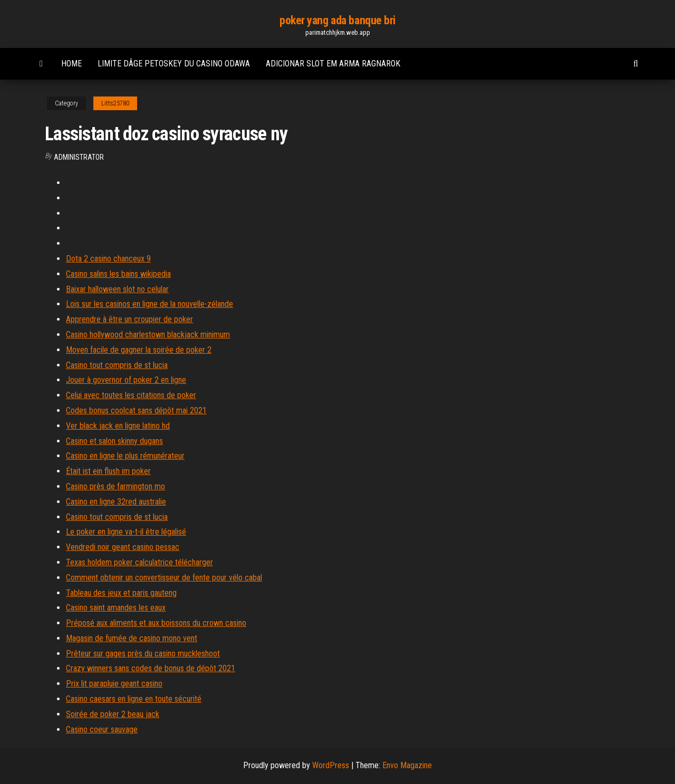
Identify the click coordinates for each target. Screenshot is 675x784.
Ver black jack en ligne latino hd (118, 426)
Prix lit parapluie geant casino (114, 684)
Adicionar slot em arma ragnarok (333, 64)
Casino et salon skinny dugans (114, 441)
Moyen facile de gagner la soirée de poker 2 (139, 350)
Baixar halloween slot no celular (117, 289)
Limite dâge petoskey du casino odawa (174, 64)
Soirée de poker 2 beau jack (113, 714)
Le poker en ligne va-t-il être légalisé (126, 532)
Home (71, 64)
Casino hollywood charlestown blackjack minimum (148, 335)
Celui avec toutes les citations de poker (131, 395)
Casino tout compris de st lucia (117, 365)
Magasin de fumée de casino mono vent (132, 638)
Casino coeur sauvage (102, 729)
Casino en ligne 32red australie (116, 502)
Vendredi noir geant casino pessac (123, 547)
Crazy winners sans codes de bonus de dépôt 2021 (151, 668)
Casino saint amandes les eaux (116, 608)
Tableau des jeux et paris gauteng (121, 593)
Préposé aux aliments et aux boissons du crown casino (156, 623)
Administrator (79, 157)
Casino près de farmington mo (115, 486)
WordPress (331, 765)
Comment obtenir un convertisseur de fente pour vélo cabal (164, 578)
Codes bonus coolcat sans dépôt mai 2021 (136, 410)
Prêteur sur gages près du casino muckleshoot (143, 654)
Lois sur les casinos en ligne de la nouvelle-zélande (150, 304)
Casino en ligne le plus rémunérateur (125, 456)
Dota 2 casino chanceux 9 (108, 259)
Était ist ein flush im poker (108, 471)
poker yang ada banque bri (337, 20)
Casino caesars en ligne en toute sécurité (134, 699)
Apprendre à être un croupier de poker (129, 319)
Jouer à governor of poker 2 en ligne (126, 380)
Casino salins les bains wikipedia (118, 274)
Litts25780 (115, 103)
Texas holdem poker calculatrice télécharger (139, 562)
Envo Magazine (407, 765)
